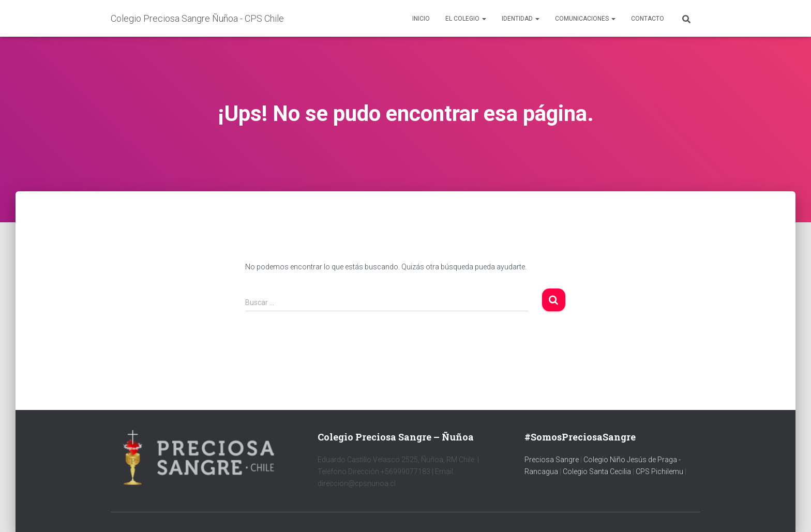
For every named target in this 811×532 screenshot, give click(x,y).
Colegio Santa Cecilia (598, 472)
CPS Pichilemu (660, 472)
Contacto (648, 19)
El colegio (466, 19)
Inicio (421, 19)
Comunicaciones (585, 19)
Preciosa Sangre (552, 460)
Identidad (521, 19)
